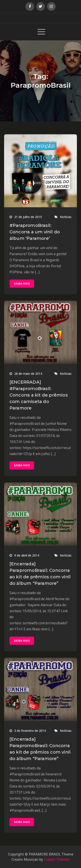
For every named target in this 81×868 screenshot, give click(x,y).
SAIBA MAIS (22, 284)
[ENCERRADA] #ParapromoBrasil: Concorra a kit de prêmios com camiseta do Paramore (39, 395)
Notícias (66, 217)
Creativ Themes (57, 859)
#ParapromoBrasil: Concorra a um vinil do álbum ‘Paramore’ (35, 232)
